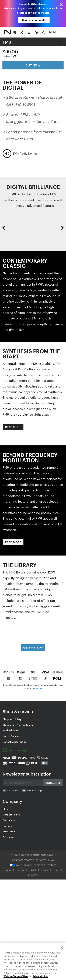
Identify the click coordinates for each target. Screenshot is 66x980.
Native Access (11, 736)
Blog (5, 809)
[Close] (62, 948)
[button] (4, 228)
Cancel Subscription (15, 742)
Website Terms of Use (16, 976)
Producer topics (36, 790)
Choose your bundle (34, 20)
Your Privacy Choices (27, 865)
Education (9, 837)
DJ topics (13, 790)
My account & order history (19, 725)
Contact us (9, 820)
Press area (9, 831)
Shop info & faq (12, 719)
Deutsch (20, 870)
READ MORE (13, 427)
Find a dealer (10, 730)
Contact (51, 865)
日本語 (32, 870)
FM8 (7, 42)
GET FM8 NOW (33, 647)
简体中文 (33, 875)
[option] (33, 228)
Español (57, 870)
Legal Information (23, 860)
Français (44, 870)
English (8, 870)
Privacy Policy (46, 860)
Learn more (37, 688)
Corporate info (11, 815)
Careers (7, 826)
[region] (33, 961)
